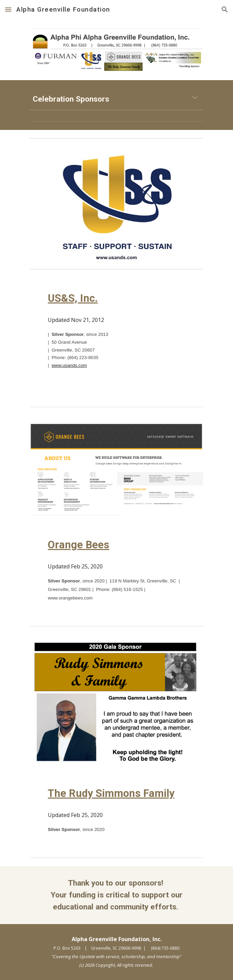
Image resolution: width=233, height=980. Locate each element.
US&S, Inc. (73, 298)
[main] (116, 99)
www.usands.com (69, 365)
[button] (8, 9)
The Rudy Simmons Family (111, 793)
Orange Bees (78, 545)
